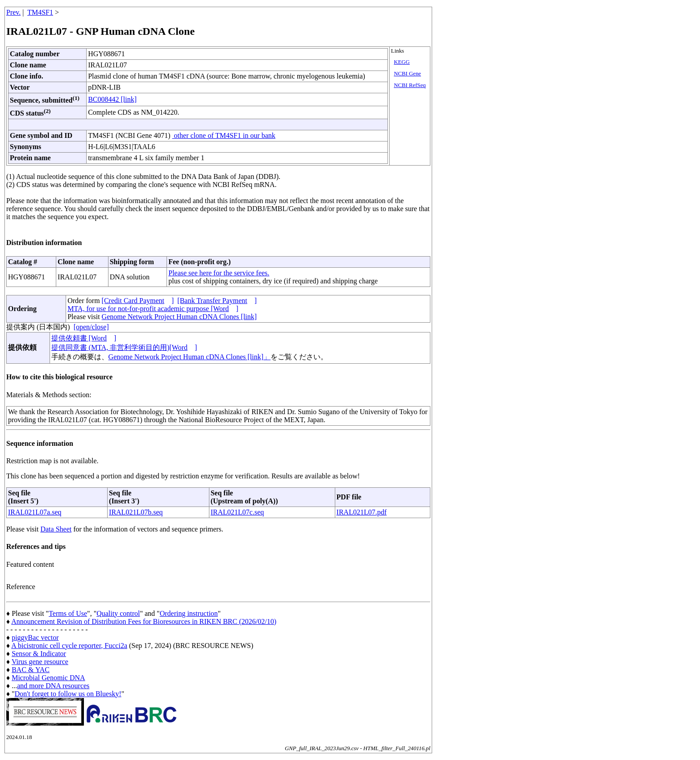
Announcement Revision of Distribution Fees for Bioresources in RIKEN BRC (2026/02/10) (144, 621)
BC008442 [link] (112, 99)
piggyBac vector (35, 637)
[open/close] (91, 327)
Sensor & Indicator (39, 654)
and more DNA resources (53, 686)
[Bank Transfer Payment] (217, 301)
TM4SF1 (40, 12)
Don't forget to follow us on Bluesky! (68, 694)
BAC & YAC (31, 670)
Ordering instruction (189, 613)
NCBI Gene (407, 74)
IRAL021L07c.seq (237, 512)
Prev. (13, 12)
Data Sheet (56, 529)
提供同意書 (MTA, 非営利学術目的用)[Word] (124, 347)
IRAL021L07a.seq (35, 512)
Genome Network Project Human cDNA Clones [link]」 (190, 357)
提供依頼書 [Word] (84, 338)
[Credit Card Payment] (138, 301)
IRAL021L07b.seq (136, 512)
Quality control (118, 613)
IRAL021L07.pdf (362, 512)
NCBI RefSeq (410, 85)
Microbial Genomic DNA (48, 678)
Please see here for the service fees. (219, 273)
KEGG (402, 62)
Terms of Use (68, 613)
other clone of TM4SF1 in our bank (224, 135)
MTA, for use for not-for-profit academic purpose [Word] (153, 309)
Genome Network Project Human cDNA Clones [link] (179, 317)
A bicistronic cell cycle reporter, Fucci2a (69, 646)
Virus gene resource (40, 662)
